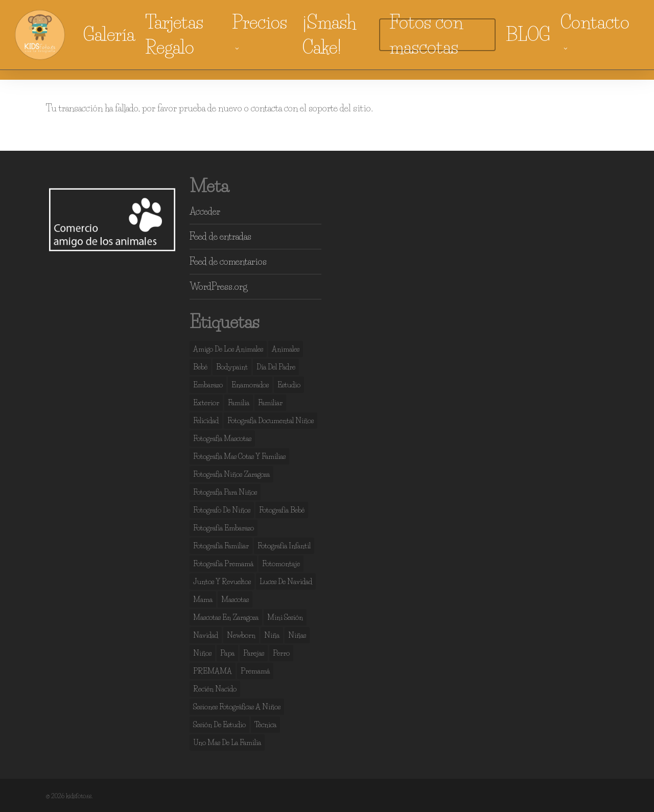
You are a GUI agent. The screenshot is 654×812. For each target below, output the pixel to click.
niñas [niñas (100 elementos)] (297, 635)
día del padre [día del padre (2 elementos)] (276, 367)
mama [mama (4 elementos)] (203, 599)
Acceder (205, 212)
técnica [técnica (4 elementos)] (265, 725)
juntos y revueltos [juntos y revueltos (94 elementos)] (222, 582)
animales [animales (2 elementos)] (286, 349)
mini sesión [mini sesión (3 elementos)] (285, 617)
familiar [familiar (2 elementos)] (270, 403)
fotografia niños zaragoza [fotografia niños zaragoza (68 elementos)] (231, 474)
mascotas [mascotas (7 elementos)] (235, 599)
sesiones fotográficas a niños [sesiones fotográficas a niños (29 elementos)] (237, 707)
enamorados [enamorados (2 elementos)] (250, 385)
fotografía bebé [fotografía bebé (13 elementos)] (282, 510)
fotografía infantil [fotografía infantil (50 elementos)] (284, 546)
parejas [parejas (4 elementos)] (254, 653)
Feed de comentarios (228, 262)
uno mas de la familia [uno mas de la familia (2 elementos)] (227, 743)
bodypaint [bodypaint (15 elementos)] (232, 367)
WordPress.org (218, 287)
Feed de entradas (220, 237)
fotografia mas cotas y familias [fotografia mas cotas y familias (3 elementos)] (239, 456)
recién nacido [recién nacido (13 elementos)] (215, 689)
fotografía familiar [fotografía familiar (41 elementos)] (221, 546)
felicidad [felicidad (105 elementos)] (206, 421)
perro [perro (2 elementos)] (281, 653)
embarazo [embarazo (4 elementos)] (208, 385)
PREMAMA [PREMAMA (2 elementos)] (213, 671)
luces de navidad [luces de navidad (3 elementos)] (286, 582)
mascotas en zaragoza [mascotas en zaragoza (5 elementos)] (226, 617)
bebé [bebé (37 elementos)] (200, 367)
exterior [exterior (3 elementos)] (206, 403)
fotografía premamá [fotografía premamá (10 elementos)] (223, 564)
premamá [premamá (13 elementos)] (255, 671)
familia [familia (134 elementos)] (239, 403)
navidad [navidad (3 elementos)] (206, 635)
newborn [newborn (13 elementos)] (241, 635)
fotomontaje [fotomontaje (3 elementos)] (281, 564)
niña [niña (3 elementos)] (272, 635)
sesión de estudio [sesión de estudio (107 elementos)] (219, 725)
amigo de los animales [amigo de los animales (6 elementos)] (228, 349)
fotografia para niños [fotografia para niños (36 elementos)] (225, 492)
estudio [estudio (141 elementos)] (289, 385)
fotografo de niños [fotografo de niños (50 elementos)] (222, 510)
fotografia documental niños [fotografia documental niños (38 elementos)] (271, 421)
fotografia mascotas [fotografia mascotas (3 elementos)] (222, 438)
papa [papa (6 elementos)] (227, 653)
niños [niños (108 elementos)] (202, 653)
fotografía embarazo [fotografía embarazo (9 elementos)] (224, 528)
